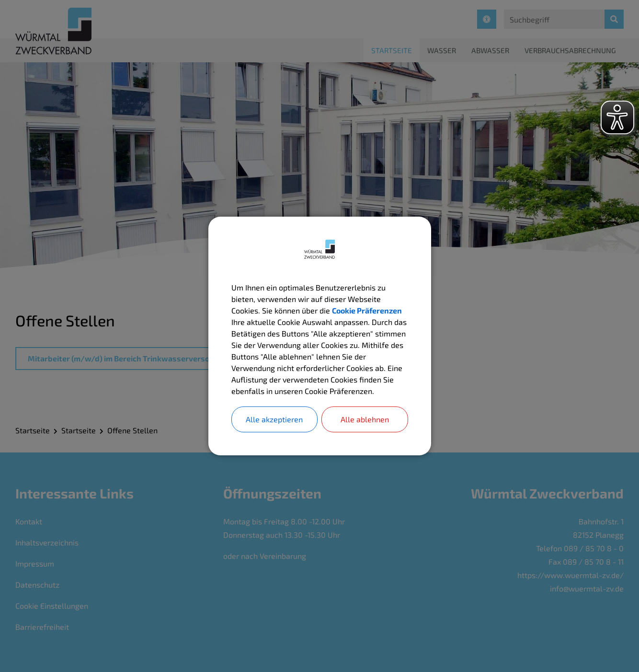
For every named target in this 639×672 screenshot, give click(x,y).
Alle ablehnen (365, 419)
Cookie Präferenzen (367, 310)
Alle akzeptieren (274, 419)
